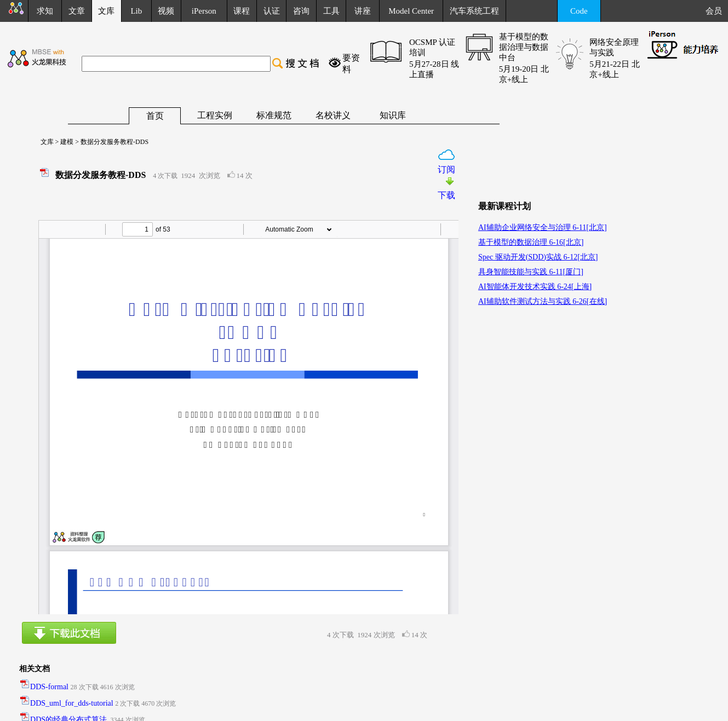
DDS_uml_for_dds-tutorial (72, 703)
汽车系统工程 (474, 11)
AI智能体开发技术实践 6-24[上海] (535, 287)
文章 (77, 11)
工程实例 (215, 115)
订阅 (446, 169)
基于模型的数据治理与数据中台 (524, 47)
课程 (242, 11)
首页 (155, 116)
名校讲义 (333, 115)
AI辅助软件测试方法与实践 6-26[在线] (543, 301)
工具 (331, 11)
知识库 (393, 115)
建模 (66, 142)
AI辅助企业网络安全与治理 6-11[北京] (543, 227)
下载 (446, 195)
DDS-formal (49, 687)
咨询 (301, 11)
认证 (272, 11)
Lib (136, 11)
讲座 (363, 11)
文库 (44, 142)
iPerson (204, 11)
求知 (45, 11)
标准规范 (274, 115)
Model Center (411, 11)
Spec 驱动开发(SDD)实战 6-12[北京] (538, 257)
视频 (166, 11)
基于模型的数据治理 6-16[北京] (531, 242)
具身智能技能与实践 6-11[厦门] (531, 272)
